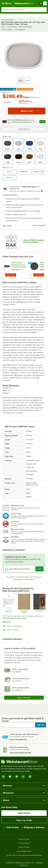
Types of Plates (19, 630)
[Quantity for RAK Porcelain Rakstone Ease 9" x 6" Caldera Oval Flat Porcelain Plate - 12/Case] (3, 275)
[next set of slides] (46, 269)
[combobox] (24, 10)
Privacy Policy (30, 579)
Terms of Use (18, 579)
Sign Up (41, 725)
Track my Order (24, 820)
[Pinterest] (30, 777)
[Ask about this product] (24, 569)
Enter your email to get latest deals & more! (23, 720)
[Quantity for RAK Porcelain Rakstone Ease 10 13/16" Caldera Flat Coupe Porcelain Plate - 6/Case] (32, 275)
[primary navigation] (7, 3)
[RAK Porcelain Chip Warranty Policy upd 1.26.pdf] (9, 604)
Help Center (24, 813)
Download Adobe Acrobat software (15, 618)
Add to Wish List (24, 129)
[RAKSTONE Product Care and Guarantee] (24, 604)
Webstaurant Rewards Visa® (22, 122)
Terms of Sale (24, 839)
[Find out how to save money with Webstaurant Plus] (2, 263)
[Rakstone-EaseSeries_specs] (39, 604)
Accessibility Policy (24, 851)
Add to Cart (11, 275)
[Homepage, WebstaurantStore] (24, 3)
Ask (39, 569)
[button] (20, 81)
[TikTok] (23, 777)
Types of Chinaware (21, 626)
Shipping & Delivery (33, 827)
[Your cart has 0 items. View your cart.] (43, 3)
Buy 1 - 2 (6, 93)
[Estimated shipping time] (42, 191)
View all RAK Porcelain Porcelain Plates (34, 241)
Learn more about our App (20, 752)
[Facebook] (17, 777)
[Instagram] (3, 777)
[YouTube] (10, 777)
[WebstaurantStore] (24, 762)
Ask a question (20, 29)
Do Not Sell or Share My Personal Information (24, 855)
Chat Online (11, 827)
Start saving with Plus (18, 739)
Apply (43, 122)
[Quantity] (5, 111)
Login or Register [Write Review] (24, 698)
